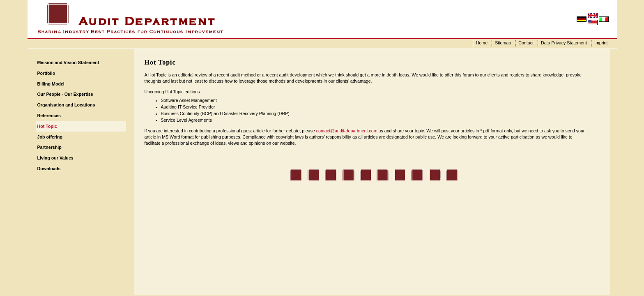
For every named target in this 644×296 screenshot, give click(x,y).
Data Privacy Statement (564, 43)
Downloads (49, 169)
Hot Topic (47, 126)
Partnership (49, 147)
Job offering (50, 137)
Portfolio (46, 73)
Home (482, 43)
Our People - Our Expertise (65, 94)
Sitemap (503, 43)
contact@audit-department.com (347, 131)
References (49, 116)
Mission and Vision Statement (68, 62)
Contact (526, 43)
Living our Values (55, 158)
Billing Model (51, 84)
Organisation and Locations (66, 105)
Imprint (601, 43)
